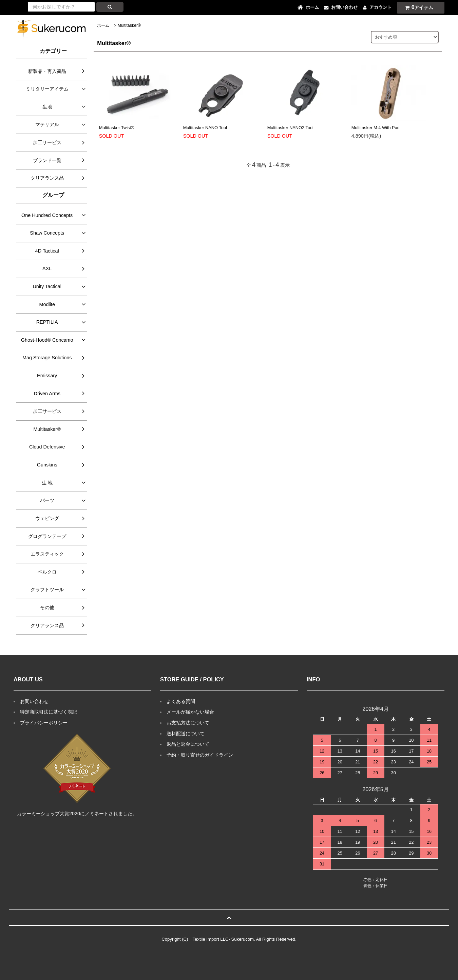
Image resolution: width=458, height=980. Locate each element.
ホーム (103, 25)
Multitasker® (129, 25)
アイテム (418, 7)
